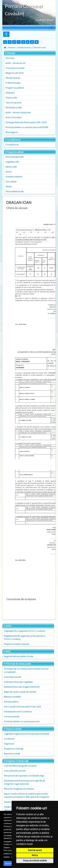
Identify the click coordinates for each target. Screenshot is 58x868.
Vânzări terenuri (24, 48)
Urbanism (10, 93)
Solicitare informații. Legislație (18, 682)
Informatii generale (15, 157)
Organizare (9, 744)
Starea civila (11, 98)
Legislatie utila (12, 162)
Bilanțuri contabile (12, 697)
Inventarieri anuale (13, 677)
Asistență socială (14, 108)
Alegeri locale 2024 (15, 73)
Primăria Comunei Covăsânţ (24, 10)
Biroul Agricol (12, 132)
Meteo (9, 186)
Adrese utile (11, 167)
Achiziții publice (11, 702)
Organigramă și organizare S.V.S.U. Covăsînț (25, 631)
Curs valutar (11, 182)
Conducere (9, 739)
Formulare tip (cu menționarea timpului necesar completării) (26, 670)
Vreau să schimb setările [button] (35, 861)
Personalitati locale (15, 191)
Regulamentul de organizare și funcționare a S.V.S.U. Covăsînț (25, 637)
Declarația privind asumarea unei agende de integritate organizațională (25, 782)
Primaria (12, 48)
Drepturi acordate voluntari (17, 644)
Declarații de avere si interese (18, 712)
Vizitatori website (14, 177)
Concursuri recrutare (15, 68)
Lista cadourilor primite (15, 771)
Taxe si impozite (13, 103)
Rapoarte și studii (12, 754)
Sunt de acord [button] (11, 863)
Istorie (9, 172)
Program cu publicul (15, 88)
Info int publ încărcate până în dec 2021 (22, 707)
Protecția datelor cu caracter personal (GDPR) (27, 127)
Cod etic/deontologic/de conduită (20, 766)
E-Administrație (13, 83)
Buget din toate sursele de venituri (20, 692)
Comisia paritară (12, 716)
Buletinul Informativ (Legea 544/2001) (22, 687)
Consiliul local (12, 145)
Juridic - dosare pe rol (15, 63)
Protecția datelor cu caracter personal (22, 721)
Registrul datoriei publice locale (19, 656)
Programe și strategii (14, 749)
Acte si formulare (14, 117)
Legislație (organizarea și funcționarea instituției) (27, 734)
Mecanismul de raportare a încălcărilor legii (24, 776)
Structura (10, 58)
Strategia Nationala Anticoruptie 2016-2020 (26, 122)
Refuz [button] (35, 855)
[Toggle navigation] (51, 28)
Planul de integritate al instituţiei (19, 789)
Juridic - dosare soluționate (18, 112)
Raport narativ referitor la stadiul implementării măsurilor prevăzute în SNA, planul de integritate (27, 795)
